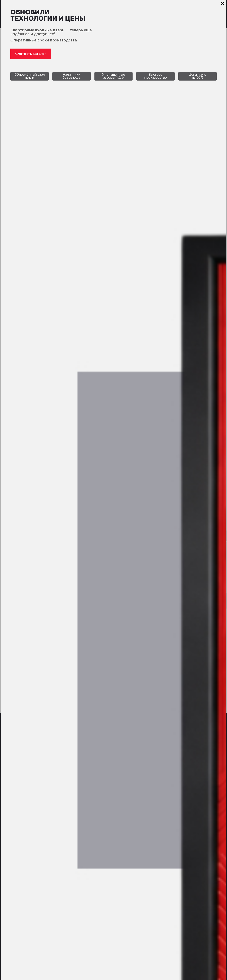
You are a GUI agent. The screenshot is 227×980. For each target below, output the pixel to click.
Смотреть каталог (31, 54)
